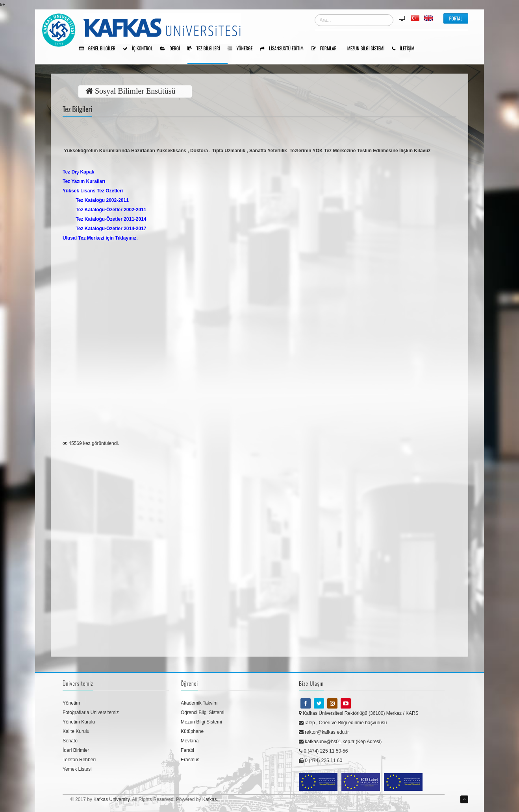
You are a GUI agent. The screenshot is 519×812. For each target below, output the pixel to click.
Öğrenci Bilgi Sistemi (203, 712)
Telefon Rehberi (79, 760)
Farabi (187, 750)
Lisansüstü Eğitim (285, 49)
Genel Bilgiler (100, 49)
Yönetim (71, 703)
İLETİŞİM (406, 49)
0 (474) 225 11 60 (321, 760)
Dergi (173, 49)
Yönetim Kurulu (79, 722)
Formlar (327, 49)
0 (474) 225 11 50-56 (323, 751)
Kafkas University (111, 799)
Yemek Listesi (77, 769)
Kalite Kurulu (76, 731)
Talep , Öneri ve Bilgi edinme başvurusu (343, 723)
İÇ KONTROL (141, 49)
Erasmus (190, 760)
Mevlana (190, 741)
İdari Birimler (76, 750)
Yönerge (243, 49)
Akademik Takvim (199, 703)
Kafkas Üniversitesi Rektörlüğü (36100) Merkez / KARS (359, 713)
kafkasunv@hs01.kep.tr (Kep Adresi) (340, 742)
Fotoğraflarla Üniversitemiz (91, 712)
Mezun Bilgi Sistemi (369, 49)
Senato (70, 741)
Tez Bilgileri (207, 49)
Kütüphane (192, 731)
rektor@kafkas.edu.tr (324, 732)
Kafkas (210, 799)
